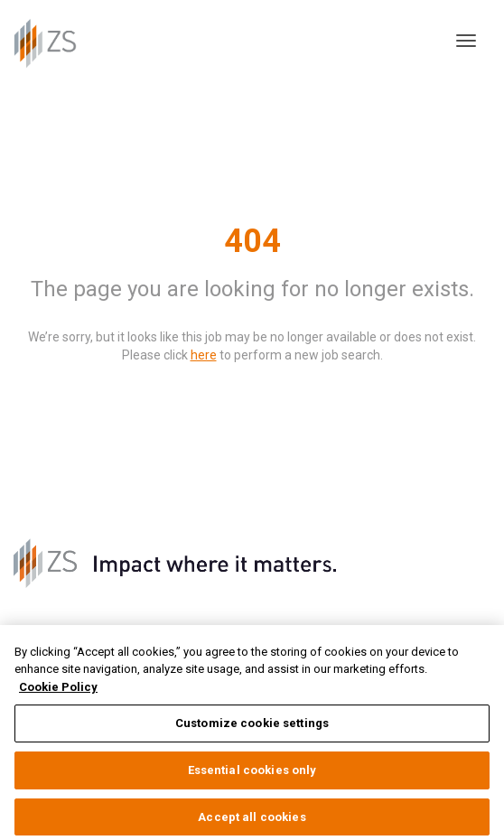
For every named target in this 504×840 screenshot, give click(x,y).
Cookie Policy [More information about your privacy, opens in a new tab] (58, 692)
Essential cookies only (252, 775)
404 (252, 241)
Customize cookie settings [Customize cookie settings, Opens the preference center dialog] (252, 729)
